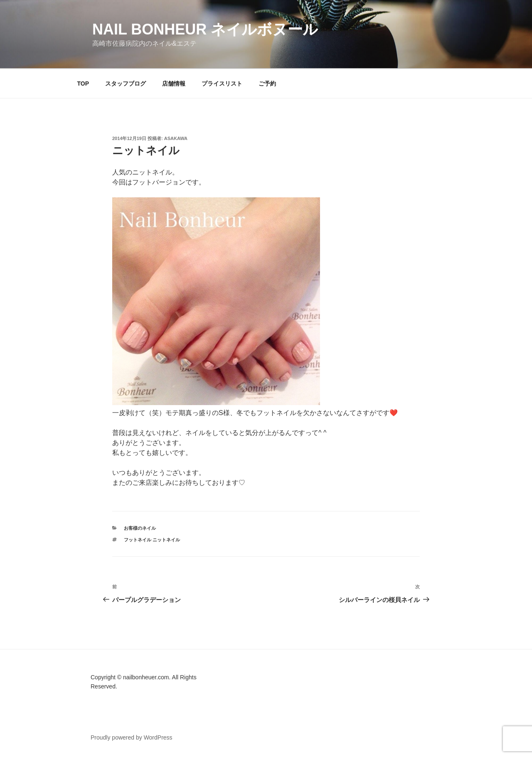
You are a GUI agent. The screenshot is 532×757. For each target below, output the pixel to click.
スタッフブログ (126, 84)
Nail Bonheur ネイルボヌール (205, 29)
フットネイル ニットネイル (152, 540)
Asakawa (176, 138)
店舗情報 (174, 84)
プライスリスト (222, 84)
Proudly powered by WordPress (132, 737)
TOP (83, 84)
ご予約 (267, 84)
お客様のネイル (140, 528)
